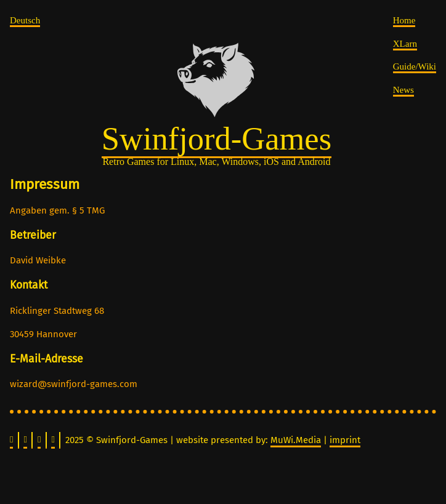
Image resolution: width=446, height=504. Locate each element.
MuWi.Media (296, 440)
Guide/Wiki (415, 66)
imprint (345, 440)
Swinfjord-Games (217, 138)
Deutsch (25, 20)
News (403, 90)
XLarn (405, 44)
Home (404, 20)
